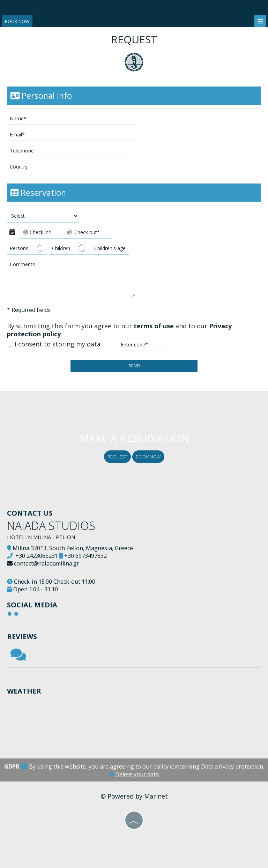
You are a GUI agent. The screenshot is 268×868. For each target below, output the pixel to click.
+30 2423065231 (37, 556)
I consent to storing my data (54, 344)
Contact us (30, 513)
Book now (17, 21)
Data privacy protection (232, 766)
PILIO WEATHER (134, 722)
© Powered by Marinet (134, 796)
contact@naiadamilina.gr (47, 563)
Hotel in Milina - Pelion (41, 537)
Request (117, 457)
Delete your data (134, 774)
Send (134, 366)
